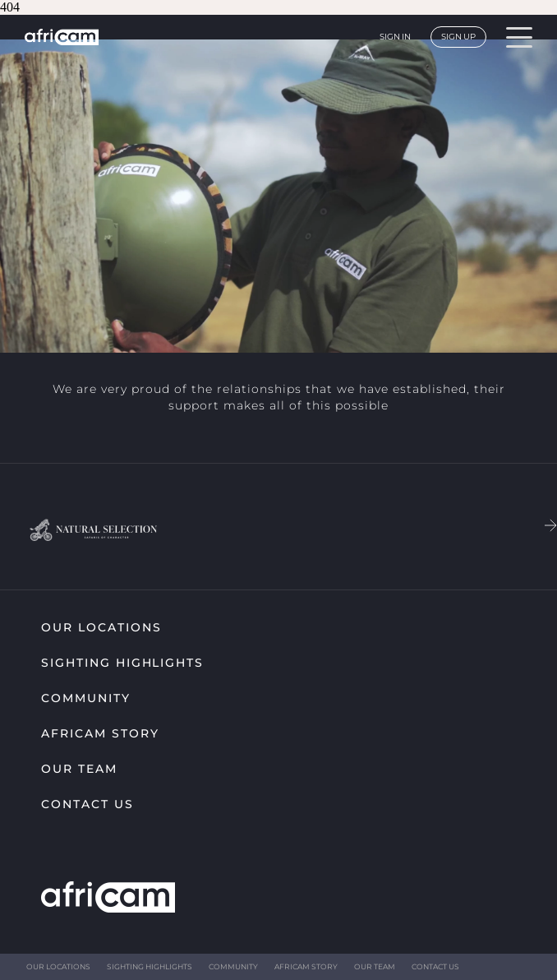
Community (86, 698)
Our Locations (101, 627)
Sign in (395, 37)
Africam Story (100, 733)
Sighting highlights (122, 663)
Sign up (458, 37)
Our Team (79, 769)
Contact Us (87, 804)
